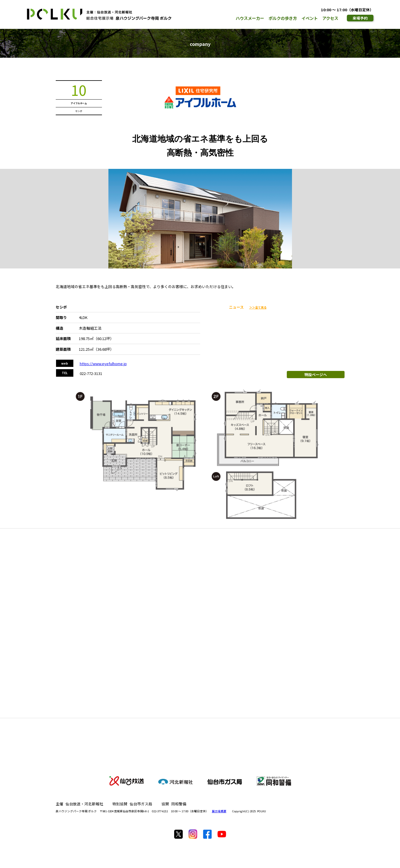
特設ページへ (316, 375)
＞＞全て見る (258, 307)
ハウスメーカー (250, 18)
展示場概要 (219, 811)
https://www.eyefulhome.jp (103, 364)
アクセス (330, 18)
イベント (310, 18)
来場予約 (360, 18)
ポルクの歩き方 (283, 18)
